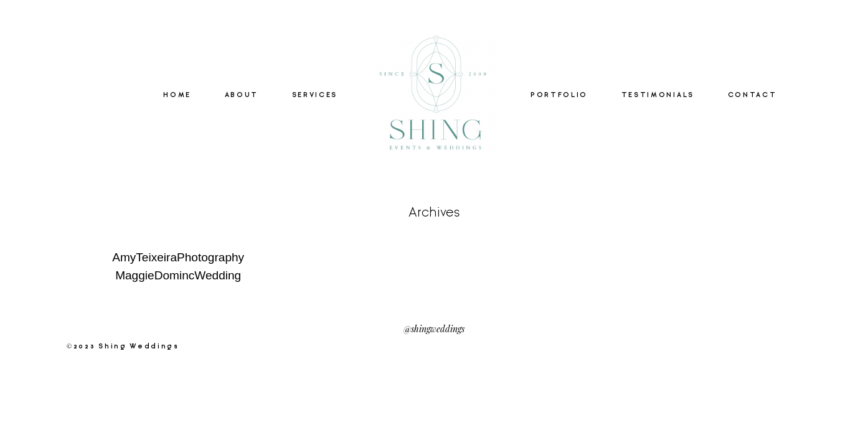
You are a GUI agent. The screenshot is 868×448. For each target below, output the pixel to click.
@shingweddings (434, 328)
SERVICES (315, 95)
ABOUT (242, 95)
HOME (177, 95)
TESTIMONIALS (658, 95)
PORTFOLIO (559, 95)
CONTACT (752, 95)
